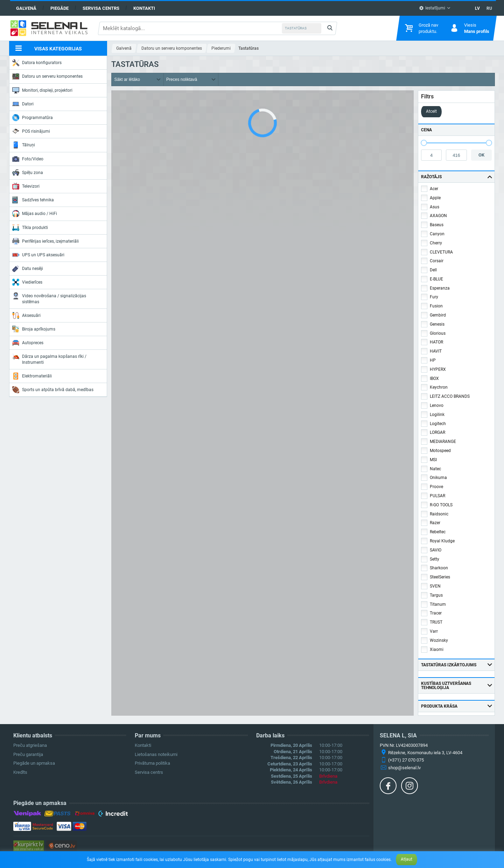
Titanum (438, 604)
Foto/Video (28, 159)
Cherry (436, 243)
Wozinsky (439, 640)
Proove (436, 487)
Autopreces (28, 343)
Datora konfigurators (37, 63)
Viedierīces (27, 282)
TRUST (436, 622)
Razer (435, 523)
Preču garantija (28, 754)
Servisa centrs (101, 8)
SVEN (435, 586)
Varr (434, 631)
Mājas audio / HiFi (35, 214)
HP (433, 360)
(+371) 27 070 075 (406, 760)
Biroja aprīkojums (34, 329)
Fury (434, 297)
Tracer (436, 613)
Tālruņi (24, 145)
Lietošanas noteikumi (156, 754)
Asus (435, 207)
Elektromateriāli (32, 376)
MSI (433, 460)
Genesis (437, 324)
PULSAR (437, 496)
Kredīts (20, 772)
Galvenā (26, 8)
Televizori (26, 186)
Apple (435, 198)
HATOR (436, 342)
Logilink (437, 415)
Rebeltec (438, 532)
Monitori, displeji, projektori (42, 90)
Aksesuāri (26, 315)
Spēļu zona (28, 173)
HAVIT (436, 351)
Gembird (438, 315)
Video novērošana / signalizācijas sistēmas (49, 298)
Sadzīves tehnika (33, 200)
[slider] (424, 143)
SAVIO (436, 550)
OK (481, 155)
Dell (433, 270)
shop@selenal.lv (404, 768)
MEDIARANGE (443, 442)
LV (477, 8)
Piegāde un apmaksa (34, 763)
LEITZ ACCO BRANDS (450, 396)
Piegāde (59, 8)
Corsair (437, 261)
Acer (434, 189)
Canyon (437, 234)
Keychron (439, 387)
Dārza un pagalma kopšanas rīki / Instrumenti (49, 359)
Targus (436, 595)
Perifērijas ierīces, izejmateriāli (45, 241)
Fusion (436, 306)
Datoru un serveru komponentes (47, 76)
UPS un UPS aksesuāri (38, 255)
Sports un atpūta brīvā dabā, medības (53, 390)
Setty (435, 559)
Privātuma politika (152, 763)
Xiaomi (437, 650)
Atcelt (431, 111)
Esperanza (440, 288)
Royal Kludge (442, 541)
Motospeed (440, 451)
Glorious (438, 333)
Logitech (438, 424)
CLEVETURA (441, 252)
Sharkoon (439, 568)
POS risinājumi (31, 131)
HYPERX (438, 369)
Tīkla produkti (30, 228)
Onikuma (438, 478)
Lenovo (437, 405)
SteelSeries (440, 577)
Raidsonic (439, 514)
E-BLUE (436, 279)
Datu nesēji (28, 269)
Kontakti (144, 8)
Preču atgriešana (30, 745)
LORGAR (437, 432)
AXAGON (438, 216)
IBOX (434, 379)
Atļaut (407, 859)
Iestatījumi (432, 8)
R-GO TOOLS (441, 505)
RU (489, 8)
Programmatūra (33, 118)
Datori (23, 104)
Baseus (437, 225)
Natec (435, 469)
